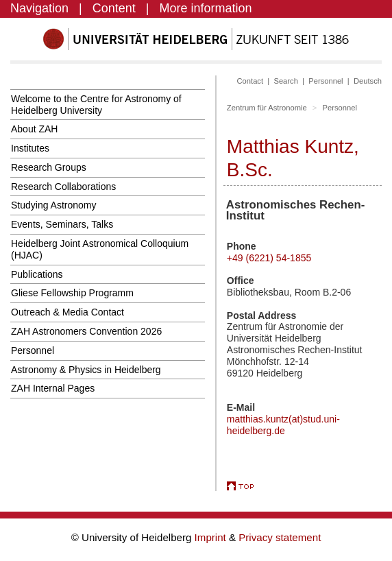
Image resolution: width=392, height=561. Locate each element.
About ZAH (34, 129)
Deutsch (368, 81)
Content (114, 8)
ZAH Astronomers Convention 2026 (86, 331)
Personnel (33, 350)
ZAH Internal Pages (53, 388)
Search (285, 81)
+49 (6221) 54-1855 (269, 258)
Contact (250, 81)
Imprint (212, 537)
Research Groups (49, 167)
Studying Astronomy (54, 205)
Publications (37, 274)
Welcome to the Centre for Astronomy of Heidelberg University (96, 105)
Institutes (30, 148)
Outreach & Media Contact (68, 312)
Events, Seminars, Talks (62, 224)
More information (206, 8)
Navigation (39, 8)
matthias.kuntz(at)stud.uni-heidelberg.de (283, 425)
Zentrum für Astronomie (267, 108)
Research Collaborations (63, 187)
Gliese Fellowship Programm (72, 293)
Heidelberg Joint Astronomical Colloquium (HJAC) (100, 249)
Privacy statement (280, 537)
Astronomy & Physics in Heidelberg (86, 370)
